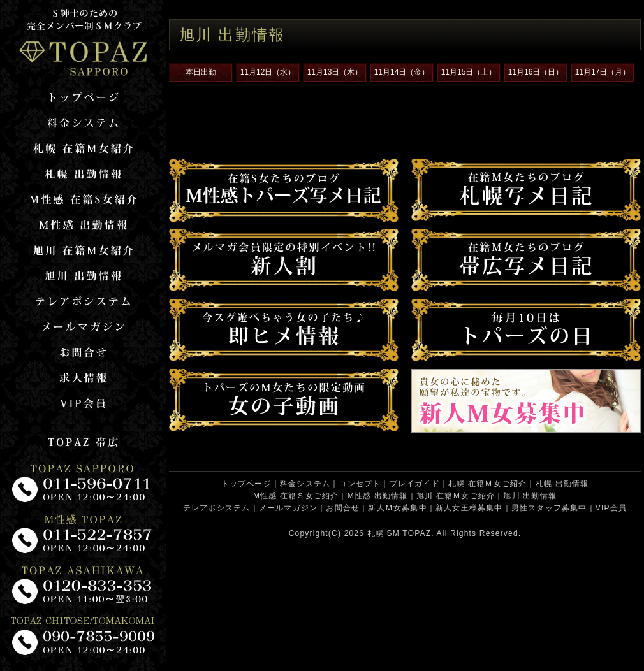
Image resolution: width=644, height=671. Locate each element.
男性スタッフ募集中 (549, 508)
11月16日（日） (536, 72)
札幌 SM (384, 533)
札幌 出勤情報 (562, 484)
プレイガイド (415, 484)
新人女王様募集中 (469, 508)
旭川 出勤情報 (530, 496)
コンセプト (360, 484)
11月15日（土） (469, 72)
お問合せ (343, 508)
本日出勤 (201, 72)
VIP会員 (611, 508)
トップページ (246, 484)
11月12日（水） (268, 72)
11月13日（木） (335, 72)
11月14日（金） (402, 72)
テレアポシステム (217, 508)
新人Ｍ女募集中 (397, 508)
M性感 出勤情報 (378, 496)
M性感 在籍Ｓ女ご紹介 (296, 496)
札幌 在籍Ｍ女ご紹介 (487, 484)
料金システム (305, 484)
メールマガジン (288, 508)
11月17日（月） (603, 72)
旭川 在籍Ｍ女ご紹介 (456, 496)
